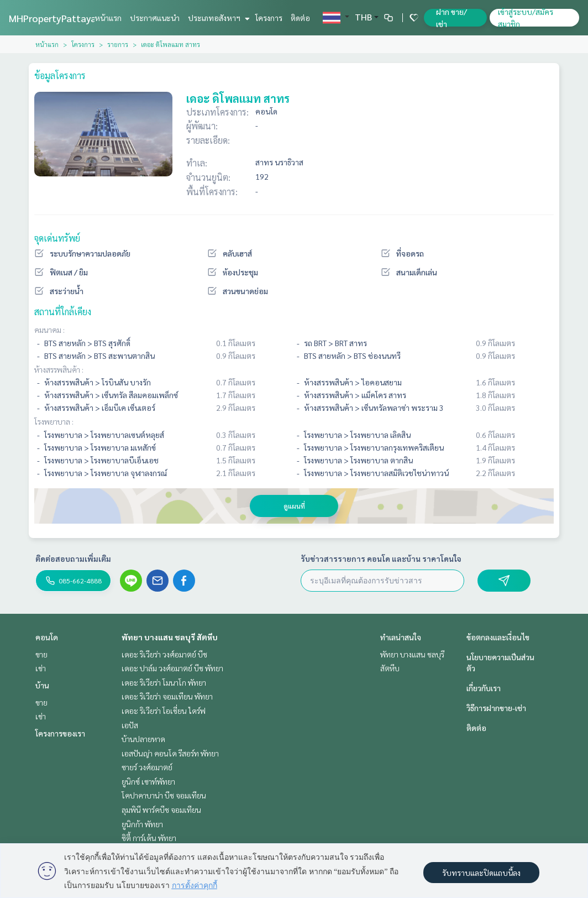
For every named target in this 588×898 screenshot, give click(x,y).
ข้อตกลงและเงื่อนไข (498, 637)
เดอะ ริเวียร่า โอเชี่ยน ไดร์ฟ (164, 711)
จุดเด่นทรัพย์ (57, 238)
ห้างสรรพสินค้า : (59, 369)
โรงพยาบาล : (54, 421)
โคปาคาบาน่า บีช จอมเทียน (164, 795)
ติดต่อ (300, 18)
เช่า (41, 668)
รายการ (118, 44)
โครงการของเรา (60, 733)
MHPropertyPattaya (53, 18)
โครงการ (269, 18)
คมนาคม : (49, 330)
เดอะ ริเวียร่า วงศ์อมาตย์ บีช (164, 654)
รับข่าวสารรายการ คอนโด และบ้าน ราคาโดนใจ (381, 558)
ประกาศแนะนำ (155, 18)
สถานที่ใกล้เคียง (63, 312)
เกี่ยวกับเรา (484, 688)
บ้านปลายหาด (143, 739)
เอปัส (130, 725)
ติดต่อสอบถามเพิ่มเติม (73, 558)
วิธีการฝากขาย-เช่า (496, 708)
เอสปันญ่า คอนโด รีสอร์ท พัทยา (170, 753)
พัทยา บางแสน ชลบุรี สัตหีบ (170, 637)
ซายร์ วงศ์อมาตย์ (147, 767)
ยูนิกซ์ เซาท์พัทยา (148, 781)
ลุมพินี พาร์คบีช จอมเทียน (161, 810)
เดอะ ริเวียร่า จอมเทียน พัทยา (167, 696)
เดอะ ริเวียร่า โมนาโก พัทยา (164, 682)
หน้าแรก (108, 18)
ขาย (41, 654)
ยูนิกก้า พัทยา (142, 824)
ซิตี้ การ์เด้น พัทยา (149, 838)
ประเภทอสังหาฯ (217, 18)
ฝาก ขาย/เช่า (452, 18)
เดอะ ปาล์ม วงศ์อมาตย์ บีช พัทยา (172, 668)
